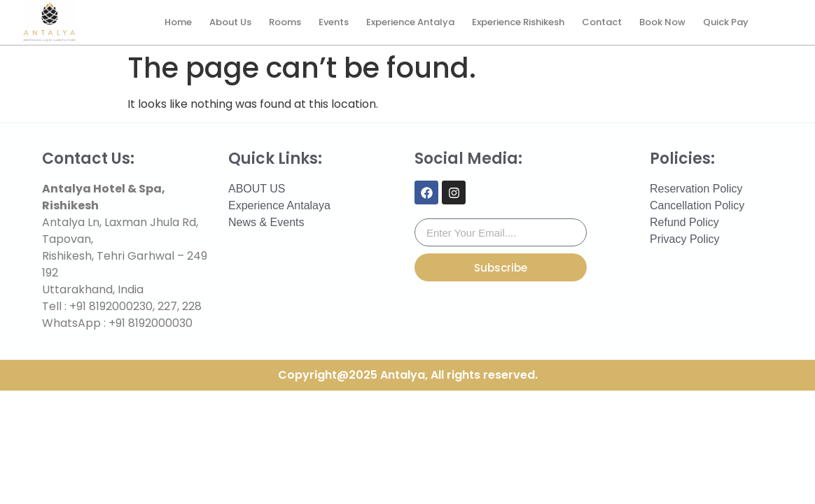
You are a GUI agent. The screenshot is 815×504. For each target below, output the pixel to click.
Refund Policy (684, 222)
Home (178, 22)
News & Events (266, 222)
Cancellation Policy (697, 205)
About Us (230, 22)
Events (334, 22)
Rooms (285, 22)
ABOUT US (257, 189)
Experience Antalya (410, 22)
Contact (602, 22)
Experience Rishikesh (518, 22)
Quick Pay (726, 22)
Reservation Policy (696, 189)
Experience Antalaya (279, 205)
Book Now (662, 22)
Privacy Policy (685, 239)
